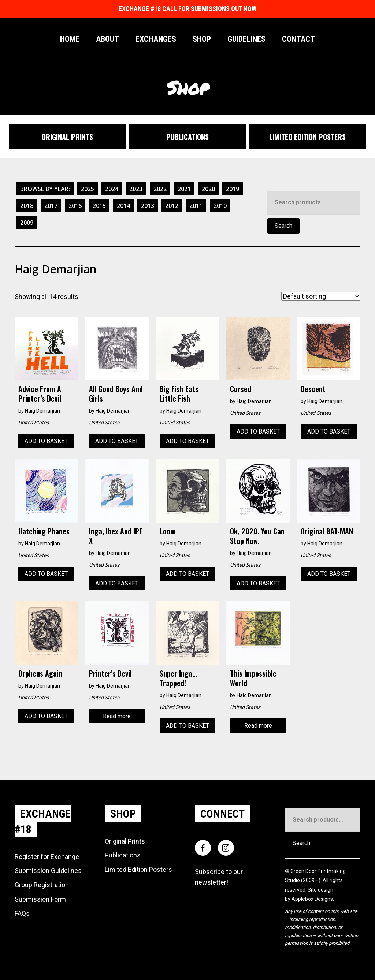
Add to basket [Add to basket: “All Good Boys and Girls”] (117, 441)
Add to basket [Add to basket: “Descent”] (329, 432)
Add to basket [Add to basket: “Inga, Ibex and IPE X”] (117, 583)
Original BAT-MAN (327, 531)
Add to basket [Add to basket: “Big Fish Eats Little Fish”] (187, 441)
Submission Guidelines (48, 871)
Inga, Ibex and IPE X (116, 536)
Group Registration (42, 885)
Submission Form (40, 899)
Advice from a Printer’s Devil (40, 394)
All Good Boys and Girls (116, 394)
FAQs (22, 913)
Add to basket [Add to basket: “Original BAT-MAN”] (329, 574)
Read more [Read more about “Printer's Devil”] (117, 716)
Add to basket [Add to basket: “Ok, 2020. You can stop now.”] (258, 583)
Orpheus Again (40, 673)
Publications (123, 855)
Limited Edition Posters (138, 869)
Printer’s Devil (110, 673)
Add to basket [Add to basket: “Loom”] (187, 574)
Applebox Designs (312, 899)
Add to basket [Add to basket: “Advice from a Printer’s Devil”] (46, 441)
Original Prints (125, 841)
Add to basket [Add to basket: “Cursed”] (258, 432)
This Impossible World (253, 678)
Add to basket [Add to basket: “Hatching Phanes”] (46, 574)
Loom (168, 531)
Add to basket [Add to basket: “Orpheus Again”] (46, 716)
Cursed (241, 389)
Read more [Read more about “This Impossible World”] (258, 726)
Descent (313, 389)
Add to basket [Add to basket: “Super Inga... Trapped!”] (187, 726)
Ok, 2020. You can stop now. (257, 536)
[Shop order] (321, 296)
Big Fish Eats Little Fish (179, 394)
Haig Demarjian (42, 411)
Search (283, 226)
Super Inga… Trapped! (178, 678)
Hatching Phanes (44, 531)
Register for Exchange (47, 857)
